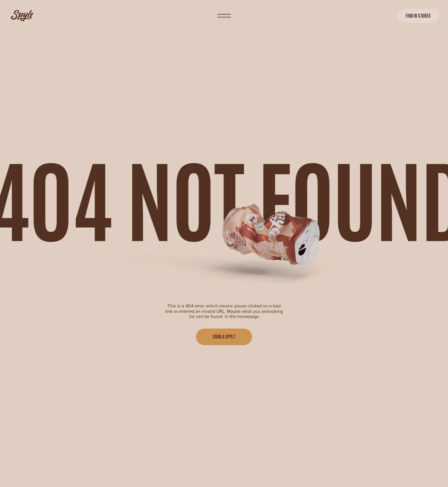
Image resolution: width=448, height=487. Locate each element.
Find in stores (418, 15)
